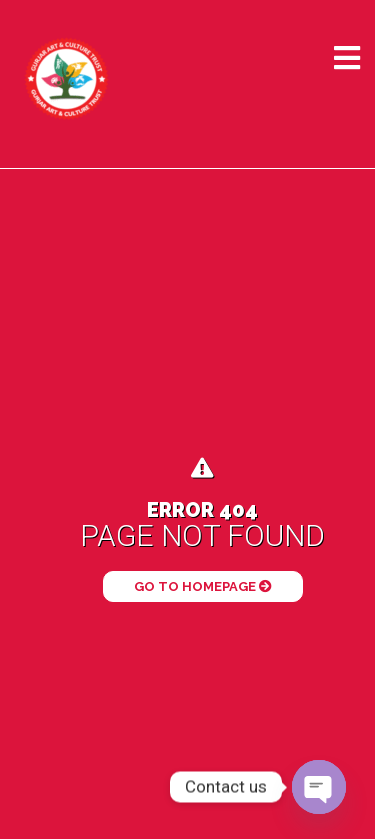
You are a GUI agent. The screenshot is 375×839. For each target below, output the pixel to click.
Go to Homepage (203, 586)
